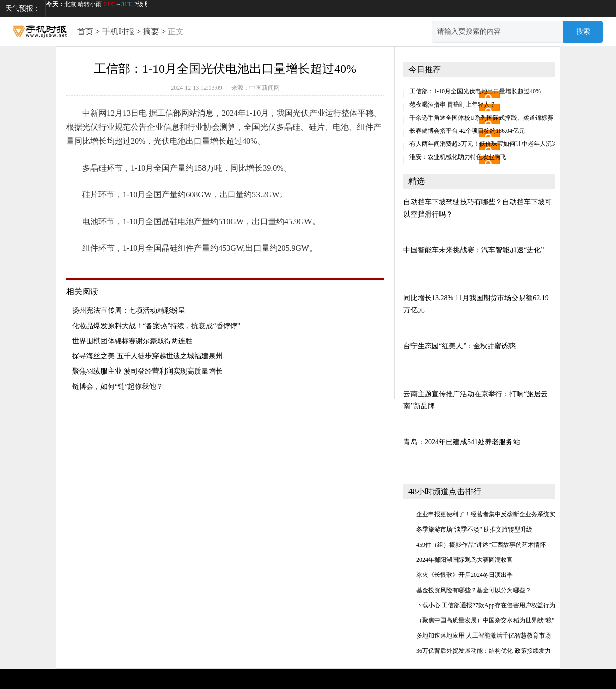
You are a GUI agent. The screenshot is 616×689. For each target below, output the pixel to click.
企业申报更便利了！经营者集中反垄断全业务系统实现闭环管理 (501, 514)
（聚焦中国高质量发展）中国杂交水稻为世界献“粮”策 (489, 620)
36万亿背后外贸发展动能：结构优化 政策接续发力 (483, 651)
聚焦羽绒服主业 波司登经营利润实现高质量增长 (147, 371)
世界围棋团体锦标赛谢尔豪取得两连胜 (132, 341)
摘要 (151, 32)
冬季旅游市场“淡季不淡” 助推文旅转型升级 (474, 529)
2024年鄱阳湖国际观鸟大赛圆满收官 (465, 560)
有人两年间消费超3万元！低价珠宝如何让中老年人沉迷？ (487, 144)
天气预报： (23, 8)
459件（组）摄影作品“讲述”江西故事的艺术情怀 (481, 545)
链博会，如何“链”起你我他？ (118, 386)
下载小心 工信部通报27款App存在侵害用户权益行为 (486, 605)
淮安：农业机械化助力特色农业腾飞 (458, 157)
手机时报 (118, 32)
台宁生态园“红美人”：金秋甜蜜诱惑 (459, 346)
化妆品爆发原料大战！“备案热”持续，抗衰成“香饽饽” (156, 326)
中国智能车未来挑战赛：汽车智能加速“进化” (474, 250)
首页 (85, 32)
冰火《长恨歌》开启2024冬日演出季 (465, 575)
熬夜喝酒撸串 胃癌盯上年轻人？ (453, 104)
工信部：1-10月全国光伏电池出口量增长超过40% (475, 91)
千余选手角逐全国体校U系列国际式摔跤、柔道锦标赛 (481, 118)
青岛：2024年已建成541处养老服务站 (462, 442)
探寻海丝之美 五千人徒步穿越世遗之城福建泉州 (147, 356)
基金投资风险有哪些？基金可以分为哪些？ (474, 590)
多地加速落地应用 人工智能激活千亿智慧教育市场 (483, 635)
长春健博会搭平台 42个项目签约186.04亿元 (467, 131)
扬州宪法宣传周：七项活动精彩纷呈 (129, 311)
